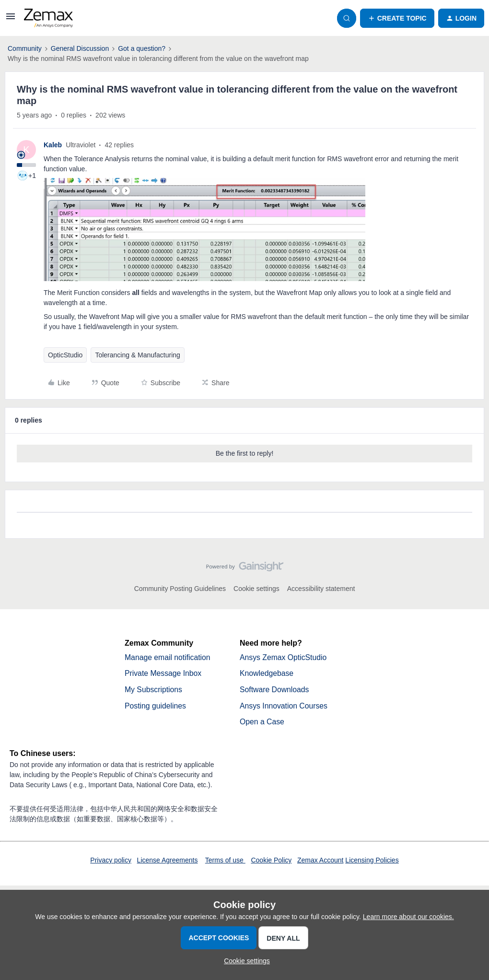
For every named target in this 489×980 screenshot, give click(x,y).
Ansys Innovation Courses (284, 706)
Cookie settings (256, 589)
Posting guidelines (156, 706)
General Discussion (80, 48)
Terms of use (225, 861)
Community (25, 48)
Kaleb (53, 145)
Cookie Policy (271, 861)
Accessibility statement (321, 589)
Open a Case (262, 723)
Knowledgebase (267, 674)
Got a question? (142, 48)
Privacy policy (111, 861)
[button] (11, 20)
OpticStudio (65, 355)
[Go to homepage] (48, 18)
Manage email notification (168, 657)
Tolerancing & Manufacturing (137, 355)
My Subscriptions (154, 690)
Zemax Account (320, 861)
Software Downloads (275, 690)
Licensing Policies (372, 861)
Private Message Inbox (164, 674)
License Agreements (168, 861)
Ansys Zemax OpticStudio (284, 657)
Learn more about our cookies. (408, 917)
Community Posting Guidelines (180, 589)
